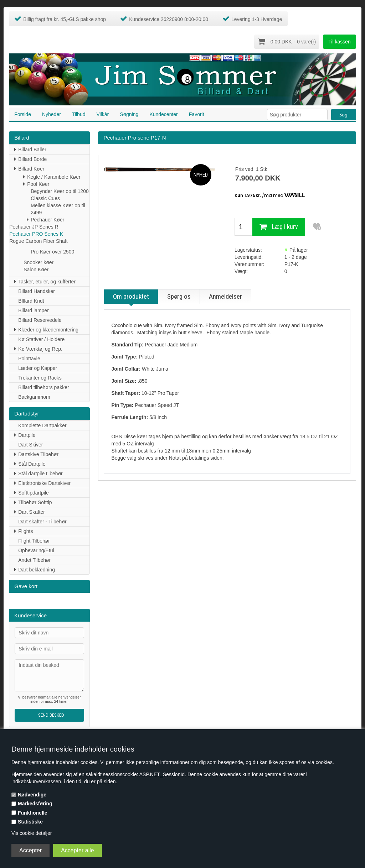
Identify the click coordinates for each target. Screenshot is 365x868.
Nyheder (52, 114)
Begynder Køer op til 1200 (60, 191)
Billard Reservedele (40, 320)
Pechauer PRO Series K (36, 234)
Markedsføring (35, 804)
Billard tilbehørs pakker (43, 387)
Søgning (129, 114)
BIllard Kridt (31, 300)
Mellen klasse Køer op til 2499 (58, 209)
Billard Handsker (37, 291)
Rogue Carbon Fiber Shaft (38, 241)
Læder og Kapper (38, 368)
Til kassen (340, 42)
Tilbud (79, 114)
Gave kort (26, 586)
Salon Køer (36, 269)
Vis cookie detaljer (32, 833)
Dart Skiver (30, 444)
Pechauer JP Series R (34, 226)
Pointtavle (29, 358)
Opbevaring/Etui (36, 550)
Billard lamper (34, 310)
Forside (23, 114)
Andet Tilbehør (34, 560)
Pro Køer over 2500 (52, 251)
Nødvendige (32, 795)
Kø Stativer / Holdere (41, 339)
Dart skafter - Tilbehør (42, 521)
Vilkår (102, 114)
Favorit (197, 114)
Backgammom (34, 397)
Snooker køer (38, 262)
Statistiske (30, 822)
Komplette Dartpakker (42, 425)
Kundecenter (163, 114)
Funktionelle (32, 813)
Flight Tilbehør (34, 540)
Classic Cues (45, 198)
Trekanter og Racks (40, 377)
